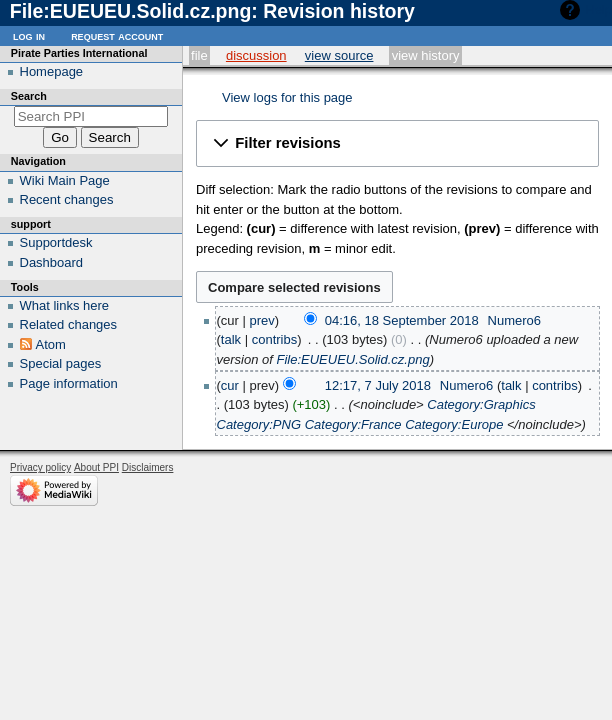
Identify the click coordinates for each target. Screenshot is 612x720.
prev (262, 320)
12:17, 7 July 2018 (378, 385)
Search (29, 96)
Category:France (353, 424)
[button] (397, 143)
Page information (69, 383)
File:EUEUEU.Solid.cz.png (352, 359)
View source (339, 55)
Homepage (52, 71)
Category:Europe (454, 424)
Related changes (69, 324)
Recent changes (67, 199)
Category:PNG (259, 424)
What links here (65, 305)
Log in (29, 35)
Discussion (256, 55)
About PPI (96, 467)
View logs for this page (287, 97)
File (199, 55)
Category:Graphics (481, 404)
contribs (275, 339)
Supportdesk (56, 242)
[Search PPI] (91, 116)
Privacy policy (40, 467)
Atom (51, 344)
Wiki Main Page (65, 180)
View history (426, 55)
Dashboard (52, 262)
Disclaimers (148, 467)
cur (230, 385)
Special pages (61, 363)
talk (231, 339)
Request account (117, 35)
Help (598, 9)
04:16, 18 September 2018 (402, 320)
